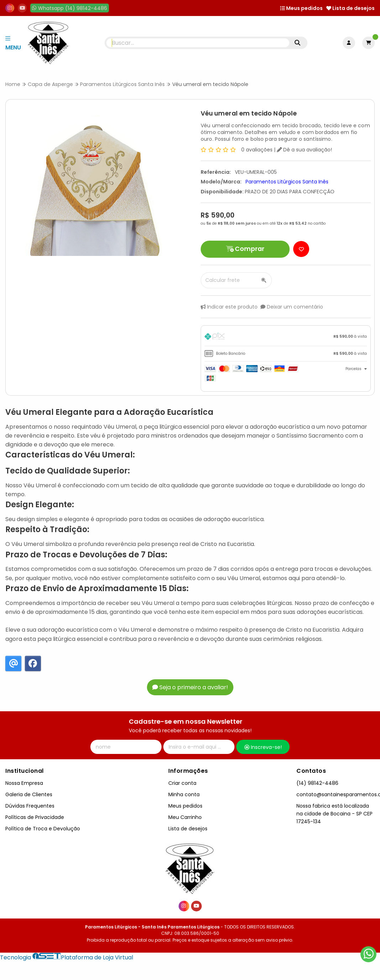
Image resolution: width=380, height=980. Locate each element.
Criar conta (182, 783)
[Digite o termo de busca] (198, 43)
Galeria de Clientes (29, 794)
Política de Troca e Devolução (43, 829)
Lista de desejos (350, 8)
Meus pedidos (301, 8)
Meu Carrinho (185, 817)
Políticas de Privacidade (35, 817)
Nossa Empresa (24, 783)
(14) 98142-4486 (317, 783)
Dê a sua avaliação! (304, 150)
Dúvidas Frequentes (30, 806)
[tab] (286, 338)
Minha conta (184, 794)
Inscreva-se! (263, 747)
